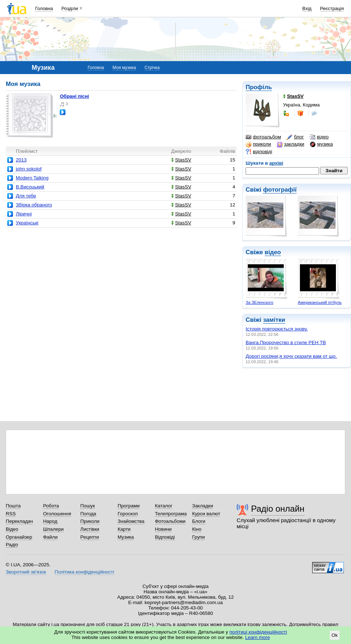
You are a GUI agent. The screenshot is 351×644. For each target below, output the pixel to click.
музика (321, 144)
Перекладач (19, 521)
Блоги (199, 521)
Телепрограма (171, 514)
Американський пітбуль (320, 302)
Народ (50, 521)
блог (295, 137)
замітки (274, 320)
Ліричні (24, 214)
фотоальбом (263, 137)
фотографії (280, 190)
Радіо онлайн (278, 509)
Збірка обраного (34, 205)
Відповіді (165, 537)
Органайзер (19, 537)
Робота (51, 506)
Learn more (258, 637)
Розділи (70, 8)
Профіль (259, 87)
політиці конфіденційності (258, 632)
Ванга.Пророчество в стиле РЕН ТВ (286, 342)
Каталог (164, 506)
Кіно (197, 529)
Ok (335, 635)
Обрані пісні (74, 96)
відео (319, 137)
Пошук (88, 506)
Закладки (202, 506)
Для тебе (26, 196)
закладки (291, 144)
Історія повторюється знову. (277, 329)
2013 (21, 160)
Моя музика (124, 68)
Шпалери (53, 529)
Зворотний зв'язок (26, 572)
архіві (276, 163)
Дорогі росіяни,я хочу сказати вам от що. (291, 356)
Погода (88, 514)
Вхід (307, 8)
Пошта (13, 506)
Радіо (12, 545)
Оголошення (57, 514)
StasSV (181, 160)
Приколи (90, 521)
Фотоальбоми (170, 521)
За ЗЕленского (259, 302)
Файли (51, 537)
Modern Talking (32, 178)
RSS (11, 514)
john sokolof (29, 169)
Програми (129, 506)
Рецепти (90, 537)
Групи (198, 537)
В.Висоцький (30, 187)
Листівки (90, 529)
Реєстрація (332, 8)
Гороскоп (128, 514)
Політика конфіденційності (84, 572)
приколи (258, 144)
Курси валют (206, 514)
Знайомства (131, 521)
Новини (163, 529)
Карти (124, 529)
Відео (12, 529)
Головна (44, 8)
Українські (27, 223)
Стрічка (152, 68)
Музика (126, 537)
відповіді (259, 152)
